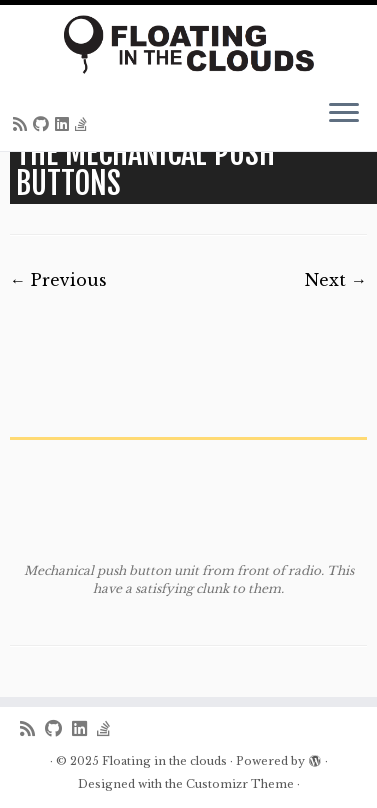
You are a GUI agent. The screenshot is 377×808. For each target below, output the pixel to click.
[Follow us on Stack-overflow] (84, 124)
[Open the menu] (344, 115)
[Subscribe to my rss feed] (23, 124)
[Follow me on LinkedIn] (65, 124)
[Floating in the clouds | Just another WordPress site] (188, 44)
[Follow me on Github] (44, 124)
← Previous (58, 280)
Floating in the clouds (164, 761)
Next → (336, 280)
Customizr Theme (240, 784)
